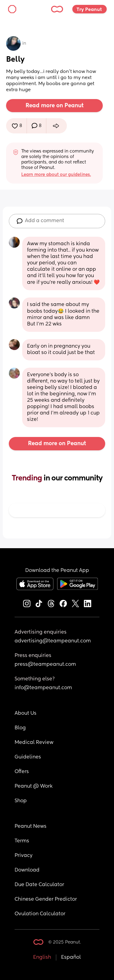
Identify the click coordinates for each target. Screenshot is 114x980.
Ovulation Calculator (40, 914)
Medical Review (34, 743)
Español (71, 958)
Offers (22, 772)
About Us (26, 714)
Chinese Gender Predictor (46, 899)
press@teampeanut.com (45, 665)
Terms (22, 841)
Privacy (24, 856)
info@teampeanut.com (43, 688)
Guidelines (28, 757)
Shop (21, 801)
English (42, 958)
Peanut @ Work (34, 786)
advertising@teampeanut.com (53, 641)
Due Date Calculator (39, 885)
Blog (20, 728)
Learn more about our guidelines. (56, 175)
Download (27, 870)
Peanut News (31, 827)
